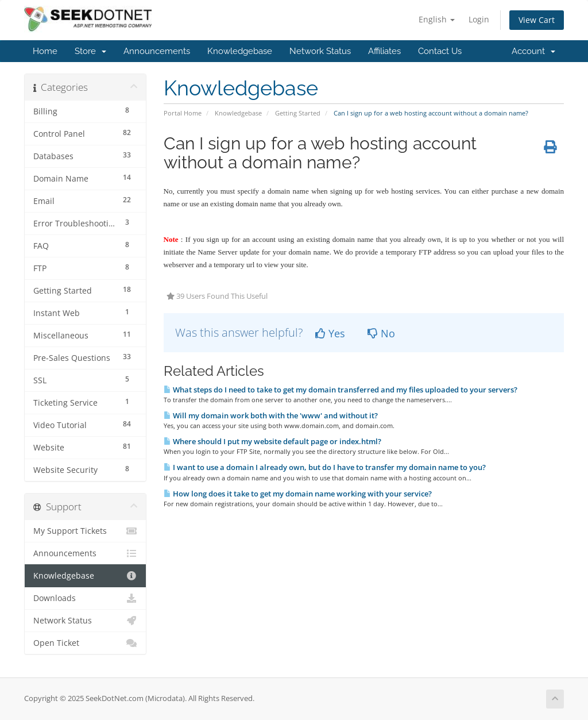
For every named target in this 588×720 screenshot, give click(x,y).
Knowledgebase (240, 51)
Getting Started (298, 113)
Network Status (320, 51)
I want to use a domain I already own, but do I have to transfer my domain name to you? (325, 467)
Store (90, 51)
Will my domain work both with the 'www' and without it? (271, 415)
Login (479, 19)
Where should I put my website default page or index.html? (272, 441)
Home (45, 51)
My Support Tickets (85, 531)
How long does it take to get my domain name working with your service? (298, 494)
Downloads (85, 598)
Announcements (157, 51)
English (437, 19)
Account (533, 51)
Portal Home (183, 113)
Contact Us (440, 51)
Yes (330, 333)
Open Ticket (85, 643)
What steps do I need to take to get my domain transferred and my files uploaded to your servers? (341, 390)
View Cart (537, 20)
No (381, 333)
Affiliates (384, 51)
